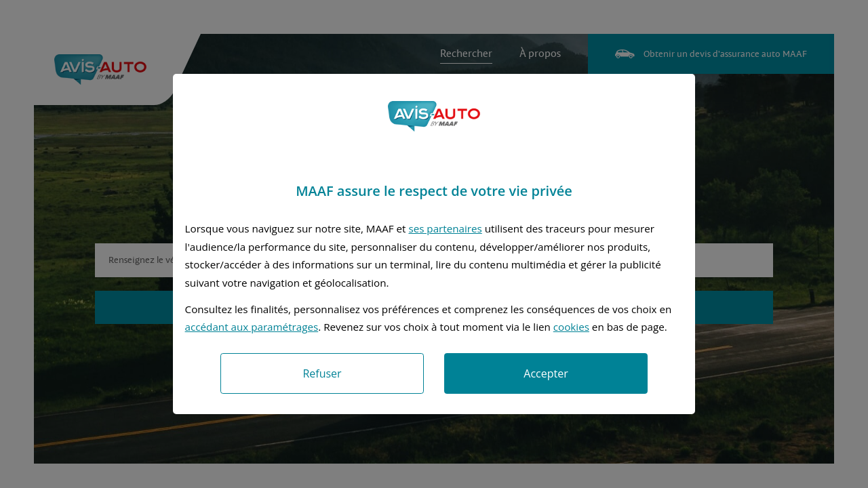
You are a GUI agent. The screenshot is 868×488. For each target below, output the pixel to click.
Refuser (322, 373)
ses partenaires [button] (445, 228)
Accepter (546, 373)
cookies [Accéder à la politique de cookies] (571, 327)
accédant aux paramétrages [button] (252, 327)
